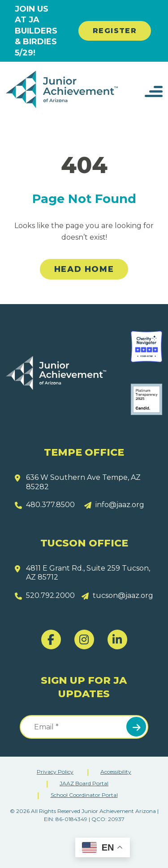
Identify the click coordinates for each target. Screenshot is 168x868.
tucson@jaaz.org (123, 595)
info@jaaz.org (120, 505)
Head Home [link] (84, 269)
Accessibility (116, 772)
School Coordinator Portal (84, 795)
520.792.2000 (50, 595)
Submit (136, 727)
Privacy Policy (55, 772)
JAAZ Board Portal (84, 783)
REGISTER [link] (115, 31)
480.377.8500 (50, 505)
